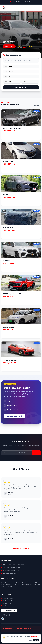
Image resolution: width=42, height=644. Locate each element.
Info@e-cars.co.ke (15, 1)
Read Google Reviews (21, 548)
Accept (36, 640)
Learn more (34, 636)
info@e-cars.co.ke (8, 606)
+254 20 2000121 (8, 603)
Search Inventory (21, 87)
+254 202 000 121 (27, 1)
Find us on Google (9, 610)
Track (36, 453)
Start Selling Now (15, 416)
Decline (30, 640)
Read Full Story (7, 589)
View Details (9, 47)
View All (37, 105)
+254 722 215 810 (8, 601)
